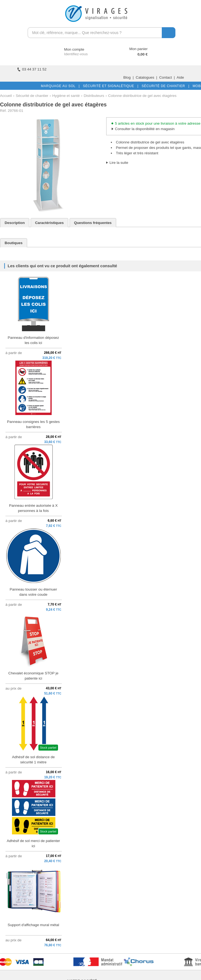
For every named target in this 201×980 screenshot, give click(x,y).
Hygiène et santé (66, 96)
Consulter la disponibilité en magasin (145, 129)
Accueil (6, 96)
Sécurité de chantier (32, 96)
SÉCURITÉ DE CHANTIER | (164, 86)
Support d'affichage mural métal (33, 925)
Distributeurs (94, 96)
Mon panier (138, 49)
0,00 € (143, 54)
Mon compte (69, 49)
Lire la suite (119, 163)
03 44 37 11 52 (32, 69)
